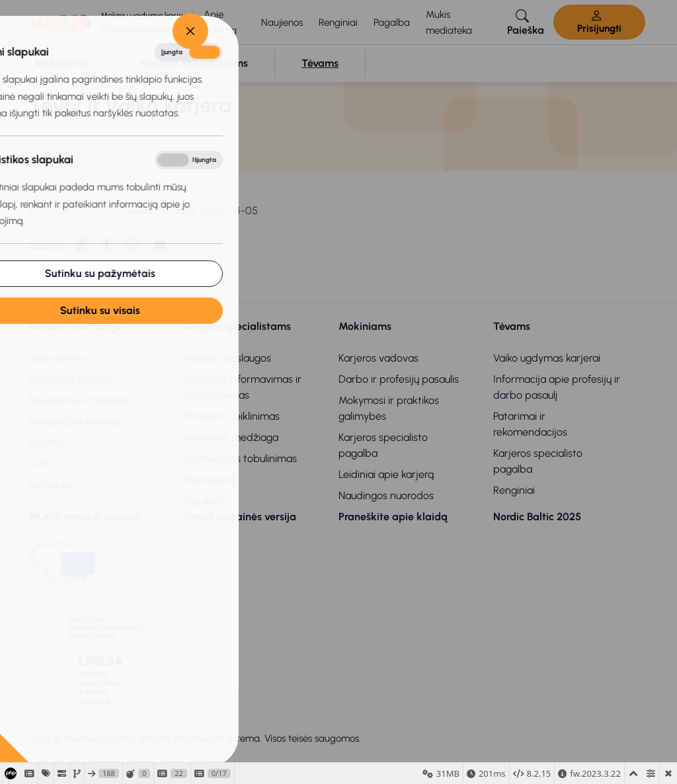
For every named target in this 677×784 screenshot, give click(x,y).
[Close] (79, 31)
